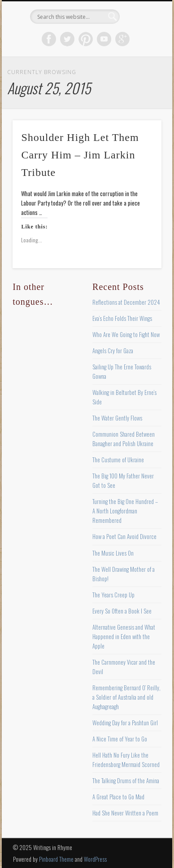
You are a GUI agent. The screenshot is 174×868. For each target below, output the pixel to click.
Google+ (122, 39)
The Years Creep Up (113, 595)
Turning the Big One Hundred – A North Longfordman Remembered (125, 511)
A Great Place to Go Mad (118, 797)
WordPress (95, 859)
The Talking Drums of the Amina (126, 780)
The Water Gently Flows (117, 418)
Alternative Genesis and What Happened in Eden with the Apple (124, 636)
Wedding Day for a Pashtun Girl (125, 723)
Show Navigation (139, 80)
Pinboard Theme (56, 859)
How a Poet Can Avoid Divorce (124, 536)
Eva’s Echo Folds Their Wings (122, 318)
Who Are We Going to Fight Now (126, 334)
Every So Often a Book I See (122, 611)
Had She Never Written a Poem (125, 813)
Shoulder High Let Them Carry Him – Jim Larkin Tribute (80, 155)
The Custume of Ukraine (118, 460)
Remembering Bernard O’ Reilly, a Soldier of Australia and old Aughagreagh (126, 697)
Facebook (49, 39)
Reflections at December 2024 (126, 302)
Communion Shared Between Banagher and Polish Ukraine (124, 439)
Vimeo (104, 39)
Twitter (67, 39)
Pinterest (86, 39)
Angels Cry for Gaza (113, 351)
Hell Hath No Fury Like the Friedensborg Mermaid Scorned (126, 760)
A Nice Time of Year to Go (120, 739)
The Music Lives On (113, 553)
